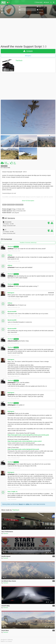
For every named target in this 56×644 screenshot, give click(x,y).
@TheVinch (11, 257)
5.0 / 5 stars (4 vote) (5, 168)
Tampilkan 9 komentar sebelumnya (28, 243)
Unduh (28, 51)
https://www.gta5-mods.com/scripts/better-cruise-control (25, 441)
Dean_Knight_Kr (13, 492)
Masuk (21, 504)
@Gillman (11, 249)
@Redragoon (12, 349)
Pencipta (16, 247)
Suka (15, 164)
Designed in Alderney (7, 640)
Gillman (10, 255)
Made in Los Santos (6, 641)
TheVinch (19, 61)
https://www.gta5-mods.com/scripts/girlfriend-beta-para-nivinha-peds (28, 435)
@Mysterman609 (13, 341)
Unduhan (7, 164)
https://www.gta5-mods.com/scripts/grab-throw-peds (23, 449)
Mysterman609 (12, 312)
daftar (28, 504)
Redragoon (11, 293)
